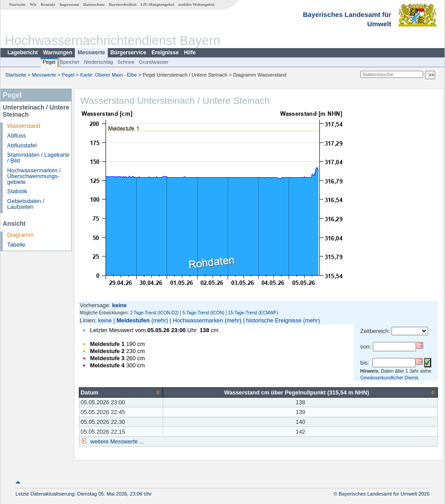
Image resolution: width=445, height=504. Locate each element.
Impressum (69, 4)
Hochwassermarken (198, 320)
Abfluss (16, 136)
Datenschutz (94, 4)
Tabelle (16, 245)
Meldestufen (133, 320)
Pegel (49, 62)
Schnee (126, 62)
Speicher (69, 62)
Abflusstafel (22, 145)
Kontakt (48, 4)
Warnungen (58, 53)
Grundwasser (154, 62)
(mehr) (160, 320)
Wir (33, 4)
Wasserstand (24, 126)
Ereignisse (165, 53)
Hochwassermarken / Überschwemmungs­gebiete (34, 176)
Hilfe (190, 53)
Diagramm (20, 235)
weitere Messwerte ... (116, 441)
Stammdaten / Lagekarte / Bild (38, 158)
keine (105, 320)
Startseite (17, 4)
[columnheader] (121, 392)
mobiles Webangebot (196, 4)
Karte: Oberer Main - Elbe (108, 75)
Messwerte (91, 53)
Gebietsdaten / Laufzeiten (26, 204)
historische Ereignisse (274, 320)
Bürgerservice (129, 53)
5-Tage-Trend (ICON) (204, 313)
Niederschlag (98, 62)
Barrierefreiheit (123, 4)
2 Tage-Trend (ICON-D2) (154, 313)
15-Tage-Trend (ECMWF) (253, 313)
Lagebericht (23, 53)
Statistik (17, 191)
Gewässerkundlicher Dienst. (390, 378)
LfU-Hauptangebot (157, 4)
